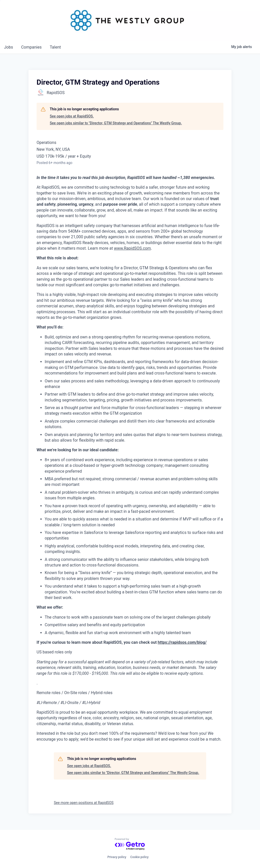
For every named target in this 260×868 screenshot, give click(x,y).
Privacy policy (117, 857)
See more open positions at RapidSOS (84, 803)
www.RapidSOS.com (133, 248)
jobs (9, 47)
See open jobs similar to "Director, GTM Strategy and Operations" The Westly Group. (116, 123)
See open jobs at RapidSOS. (72, 116)
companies (31, 47)
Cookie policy (139, 857)
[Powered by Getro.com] (130, 844)
